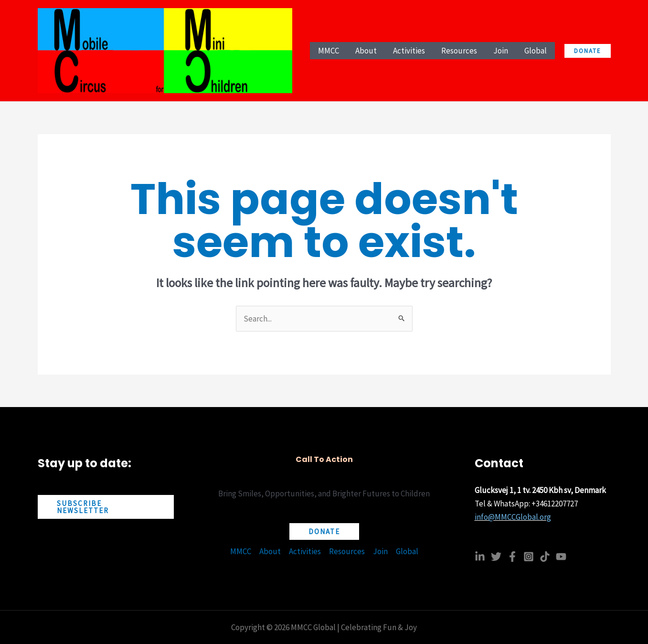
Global (407, 551)
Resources (347, 551)
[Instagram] (529, 557)
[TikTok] (545, 557)
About (270, 551)
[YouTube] (561, 557)
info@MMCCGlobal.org (513, 517)
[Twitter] (496, 557)
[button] (588, 51)
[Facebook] (512, 557)
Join (380, 551)
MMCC (241, 551)
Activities (305, 551)
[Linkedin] (480, 557)
